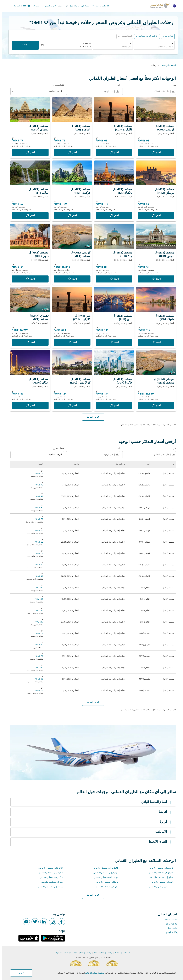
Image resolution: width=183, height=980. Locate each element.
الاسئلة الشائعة (170, 920)
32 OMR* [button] (37, 23)
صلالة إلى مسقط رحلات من (50, 877)
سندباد (35, 6)
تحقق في (84, 6)
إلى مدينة (117, 953)
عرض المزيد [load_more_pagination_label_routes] (92, 895)
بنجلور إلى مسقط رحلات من (160, 877)
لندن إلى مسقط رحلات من (106, 887)
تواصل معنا (171, 928)
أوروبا (165, 822)
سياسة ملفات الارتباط (93, 973)
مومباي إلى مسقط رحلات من (104, 873)
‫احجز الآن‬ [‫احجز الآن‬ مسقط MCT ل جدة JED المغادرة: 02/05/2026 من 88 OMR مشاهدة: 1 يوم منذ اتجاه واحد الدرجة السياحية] (112, 279)
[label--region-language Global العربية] (19, 6)
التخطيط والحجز (98, 6)
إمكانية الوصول (170, 932)
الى (128, 44)
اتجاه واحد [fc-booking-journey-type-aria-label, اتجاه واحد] (168, 36)
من (170, 44)
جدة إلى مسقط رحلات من (51, 882)
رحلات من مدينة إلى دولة (81, 953)
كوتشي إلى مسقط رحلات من (159, 868)
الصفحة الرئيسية (167, 66)
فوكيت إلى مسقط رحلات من (104, 877)
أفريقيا (165, 812)
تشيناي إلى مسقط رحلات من (160, 873)
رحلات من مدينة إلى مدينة (101, 953)
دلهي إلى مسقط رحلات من (160, 882)
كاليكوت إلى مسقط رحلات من (104, 868)
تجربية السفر (46, 6)
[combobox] (153, 47)
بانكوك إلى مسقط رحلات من (49, 873)
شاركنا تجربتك (170, 924)
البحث (24, 45)
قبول (20, 973)
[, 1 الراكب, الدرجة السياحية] (147, 36)
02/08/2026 (84, 47)
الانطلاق (85, 44)
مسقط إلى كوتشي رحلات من (159, 887)
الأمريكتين (162, 832)
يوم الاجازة (73, 6)
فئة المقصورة (57, 85)
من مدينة (66, 953)
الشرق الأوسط (159, 842)
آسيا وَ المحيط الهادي (156, 802)
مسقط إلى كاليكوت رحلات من (49, 887)
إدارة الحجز (61, 6)
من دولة (57, 953)
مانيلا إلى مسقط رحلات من (105, 882)
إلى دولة (126, 953)
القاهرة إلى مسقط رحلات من (49, 868)
